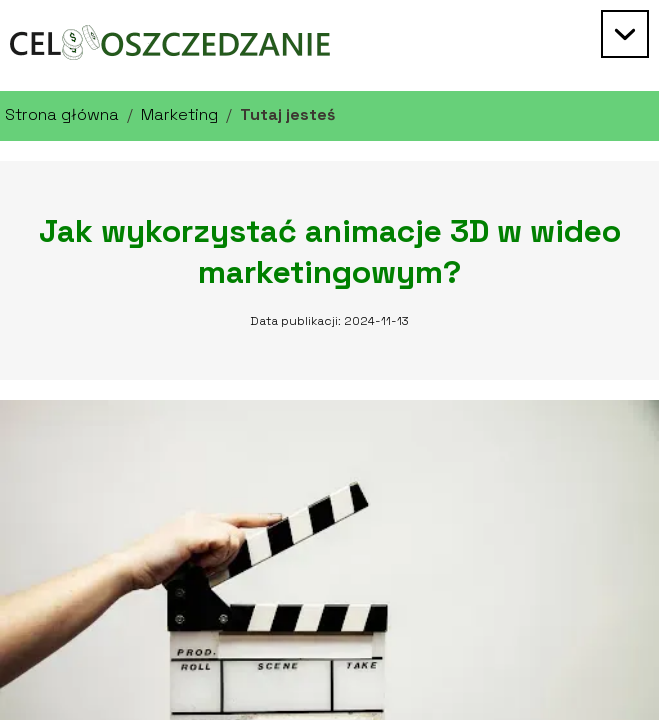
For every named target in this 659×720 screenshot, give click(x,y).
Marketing (179, 114)
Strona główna (62, 114)
